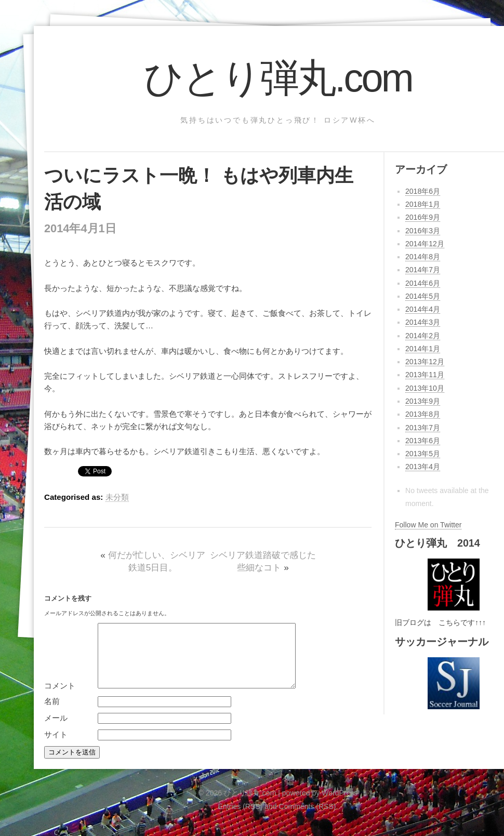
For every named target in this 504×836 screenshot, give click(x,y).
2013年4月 (423, 467)
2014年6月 (423, 283)
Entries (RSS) (241, 819)
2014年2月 (423, 336)
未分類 (117, 497)
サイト (56, 747)
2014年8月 (423, 257)
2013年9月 (423, 401)
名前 (52, 714)
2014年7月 (423, 270)
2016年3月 (423, 231)
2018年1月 (423, 204)
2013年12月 (425, 362)
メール (56, 730)
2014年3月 (423, 322)
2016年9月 (423, 217)
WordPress (340, 805)
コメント (60, 698)
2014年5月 (423, 296)
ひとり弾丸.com (278, 78)
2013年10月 (425, 388)
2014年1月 (423, 349)
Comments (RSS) (308, 819)
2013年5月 (423, 454)
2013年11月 (425, 375)
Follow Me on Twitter (428, 525)
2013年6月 (423, 441)
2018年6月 (423, 191)
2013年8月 (423, 414)
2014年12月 (425, 244)
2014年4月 (423, 309)
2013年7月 (423, 428)
